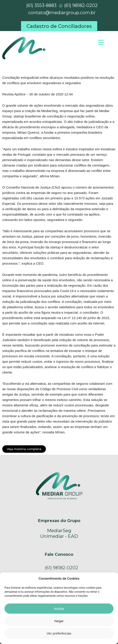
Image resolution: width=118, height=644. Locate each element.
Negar (59, 621)
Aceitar (59, 609)
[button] (59, 26)
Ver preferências (59, 633)
